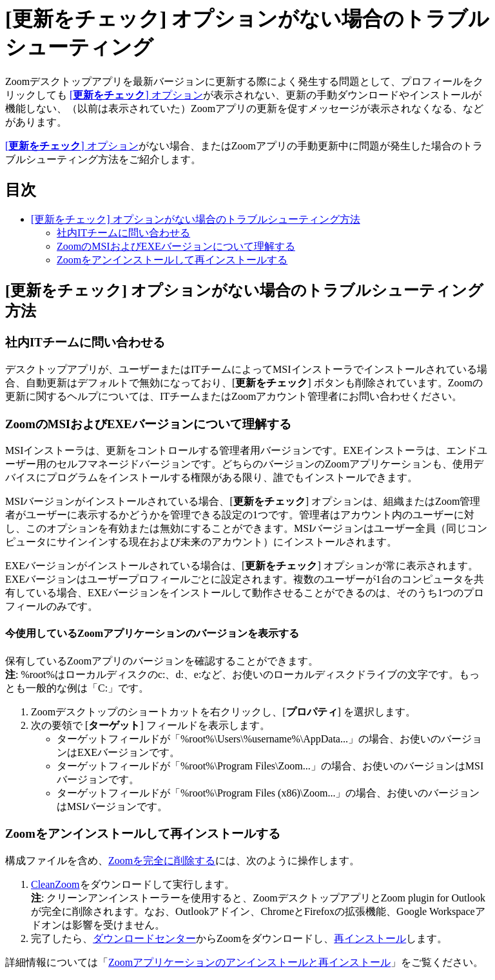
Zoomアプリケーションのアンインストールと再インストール (249, 962)
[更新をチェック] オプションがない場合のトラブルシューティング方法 (196, 219)
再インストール (370, 938)
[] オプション (136, 95)
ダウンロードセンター (144, 938)
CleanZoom (55, 884)
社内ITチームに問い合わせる (123, 233)
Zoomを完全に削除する (162, 861)
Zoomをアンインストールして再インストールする (172, 260)
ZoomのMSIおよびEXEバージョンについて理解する (176, 246)
